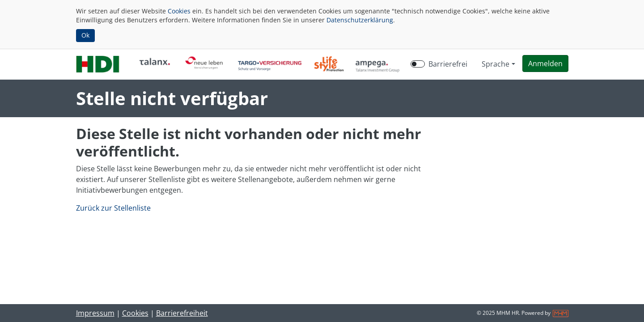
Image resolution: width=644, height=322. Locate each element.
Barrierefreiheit (182, 313)
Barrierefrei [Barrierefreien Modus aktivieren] (448, 64)
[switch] (418, 64)
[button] (545, 64)
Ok (85, 35)
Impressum (95, 313)
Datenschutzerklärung (360, 20)
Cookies (179, 11)
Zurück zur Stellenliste (113, 208)
